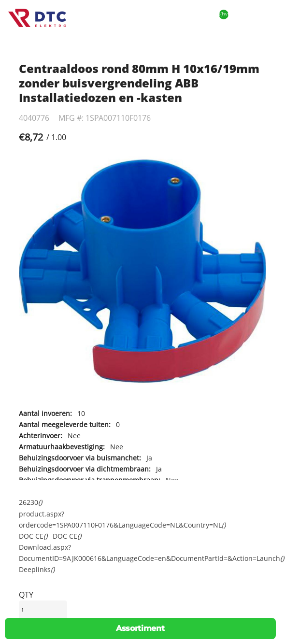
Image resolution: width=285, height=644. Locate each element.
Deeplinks (37, 569)
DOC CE (33, 536)
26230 (30, 502)
